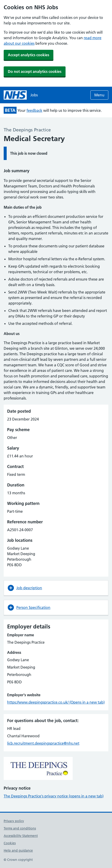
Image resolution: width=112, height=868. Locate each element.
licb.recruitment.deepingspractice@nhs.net (43, 743)
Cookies (10, 843)
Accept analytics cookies (29, 55)
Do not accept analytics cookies (35, 71)
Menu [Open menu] (99, 95)
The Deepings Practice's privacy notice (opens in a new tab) (54, 796)
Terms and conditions (20, 828)
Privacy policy (14, 821)
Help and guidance (18, 850)
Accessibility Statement (21, 836)
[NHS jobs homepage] (21, 95)
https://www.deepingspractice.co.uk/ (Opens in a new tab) (56, 702)
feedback (34, 110)
